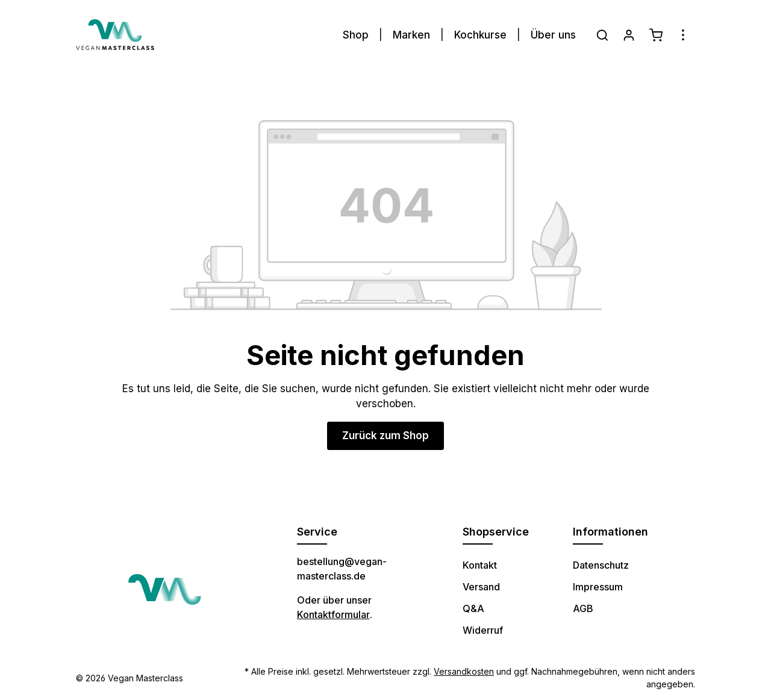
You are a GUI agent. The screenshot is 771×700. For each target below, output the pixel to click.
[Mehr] (683, 35)
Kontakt (480, 565)
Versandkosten (464, 671)
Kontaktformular (333, 614)
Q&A (473, 608)
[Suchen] (602, 35)
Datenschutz (601, 565)
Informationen (610, 532)
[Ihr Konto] (629, 35)
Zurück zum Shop (385, 436)
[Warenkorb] (656, 35)
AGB (583, 608)
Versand (481, 587)
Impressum (598, 587)
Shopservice (496, 532)
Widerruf (483, 630)
